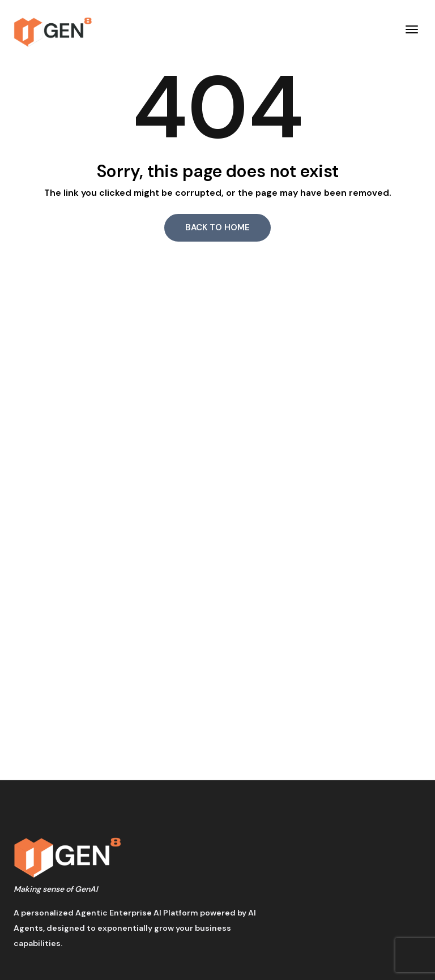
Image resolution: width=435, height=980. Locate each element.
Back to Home (217, 227)
